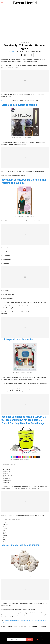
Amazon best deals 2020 (28, 621)
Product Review (25, 42)
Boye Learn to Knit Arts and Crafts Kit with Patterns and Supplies (24, 181)
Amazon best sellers (15, 621)
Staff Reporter (14, 52)
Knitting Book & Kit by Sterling (17, 339)
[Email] (32, 55)
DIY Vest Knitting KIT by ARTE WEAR (21, 545)
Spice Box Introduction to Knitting (19, 105)
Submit (30, 639)
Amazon (4, 100)
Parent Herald (5, 40)
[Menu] (2, 3)
